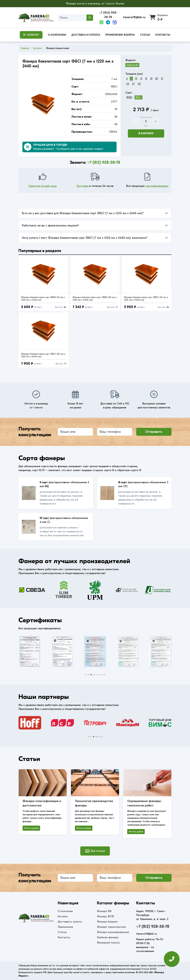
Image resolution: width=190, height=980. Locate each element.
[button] (86, 675)
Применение (65, 927)
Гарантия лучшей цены (43, 186)
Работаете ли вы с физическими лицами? (50, 226)
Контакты (64, 937)
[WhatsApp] (101, 22)
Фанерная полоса (108, 943)
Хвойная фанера (108, 937)
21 (162, 79)
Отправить (154, 432)
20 (157, 79)
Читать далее (31, 828)
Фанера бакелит (107, 922)
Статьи (62, 932)
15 (146, 79)
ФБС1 (138, 97)
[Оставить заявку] (172, 961)
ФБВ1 (129, 97)
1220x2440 (132, 65)
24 (128, 84)
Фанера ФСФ (105, 916)
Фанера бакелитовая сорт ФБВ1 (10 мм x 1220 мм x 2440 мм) (43, 299)
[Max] (115, 22)
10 (136, 79)
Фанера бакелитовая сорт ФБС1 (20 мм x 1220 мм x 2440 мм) (43, 355)
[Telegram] (108, 22)
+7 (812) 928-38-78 (104, 162)
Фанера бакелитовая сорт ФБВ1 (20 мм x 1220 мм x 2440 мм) (95, 299)
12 (141, 79)
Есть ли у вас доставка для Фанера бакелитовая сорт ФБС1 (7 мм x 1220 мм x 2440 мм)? (83, 213)
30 (139, 84)
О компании (65, 911)
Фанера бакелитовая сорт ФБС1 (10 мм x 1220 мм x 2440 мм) (146, 299)
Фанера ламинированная (113, 932)
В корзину (146, 133)
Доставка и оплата (70, 922)
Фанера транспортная (111, 927)
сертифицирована (157, 186)
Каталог (63, 916)
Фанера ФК (104, 911)
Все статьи (95, 851)
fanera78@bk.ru (134, 17)
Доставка (82, 186)
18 (151, 79)
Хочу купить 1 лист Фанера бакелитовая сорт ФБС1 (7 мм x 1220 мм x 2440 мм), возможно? (85, 238)
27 (133, 84)
